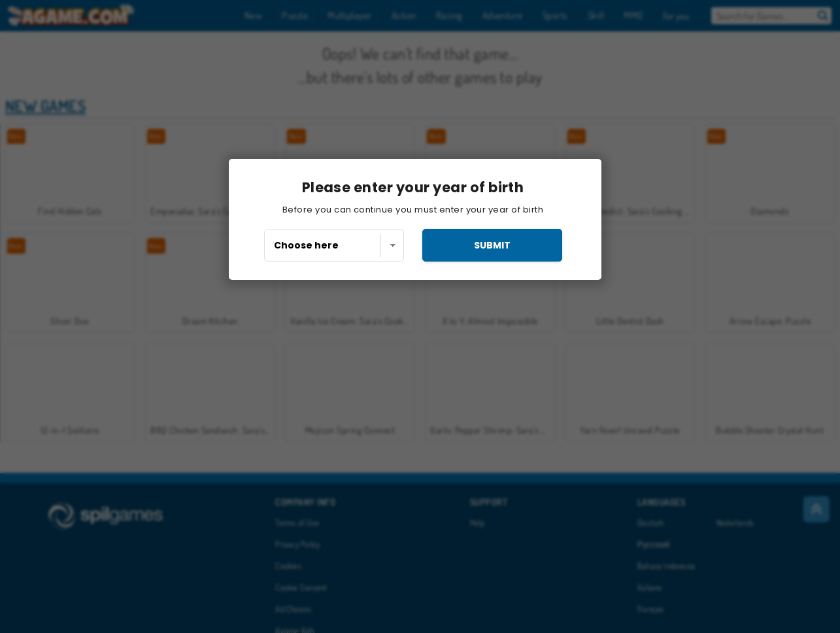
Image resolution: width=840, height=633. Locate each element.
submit (492, 245)
